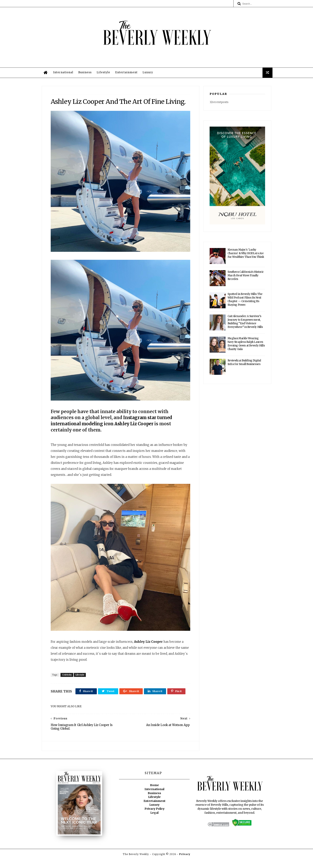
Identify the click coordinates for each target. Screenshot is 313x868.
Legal (154, 821)
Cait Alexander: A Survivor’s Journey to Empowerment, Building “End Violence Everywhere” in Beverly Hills (245, 323)
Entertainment (128, 74)
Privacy (185, 863)
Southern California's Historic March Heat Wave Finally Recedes (246, 277)
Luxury (149, 74)
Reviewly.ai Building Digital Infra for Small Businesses (244, 364)
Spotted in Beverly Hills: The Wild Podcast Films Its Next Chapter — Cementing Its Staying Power (245, 301)
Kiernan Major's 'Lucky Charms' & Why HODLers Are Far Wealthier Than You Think (246, 255)
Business (86, 74)
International (64, 74)
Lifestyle (105, 74)
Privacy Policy (155, 818)
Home (154, 794)
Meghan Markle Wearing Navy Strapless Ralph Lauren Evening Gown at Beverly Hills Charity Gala (246, 345)
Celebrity (67, 674)
